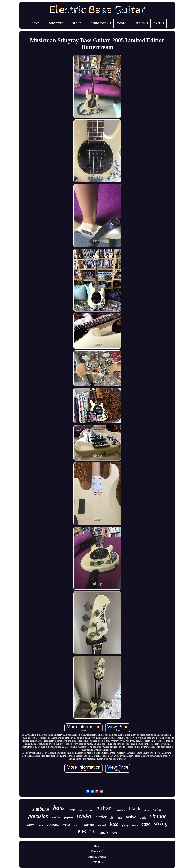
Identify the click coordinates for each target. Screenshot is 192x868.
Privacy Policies (97, 857)
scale (135, 825)
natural (102, 825)
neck (66, 824)
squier (101, 817)
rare (72, 810)
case (146, 824)
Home (97, 846)
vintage (158, 816)
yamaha (89, 825)
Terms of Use (97, 862)
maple (104, 832)
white (30, 825)
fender (84, 816)
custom (89, 811)
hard (114, 833)
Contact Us (97, 851)
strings (158, 810)
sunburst (41, 809)
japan (69, 817)
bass (59, 808)
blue (120, 818)
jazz (114, 824)
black (135, 808)
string (161, 823)
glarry (125, 825)
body (143, 818)
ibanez (53, 824)
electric (87, 831)
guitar (104, 808)
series (56, 817)
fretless (77, 826)
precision (38, 816)
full (112, 818)
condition (120, 810)
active (131, 817)
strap (147, 810)
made (40, 825)
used (80, 811)
